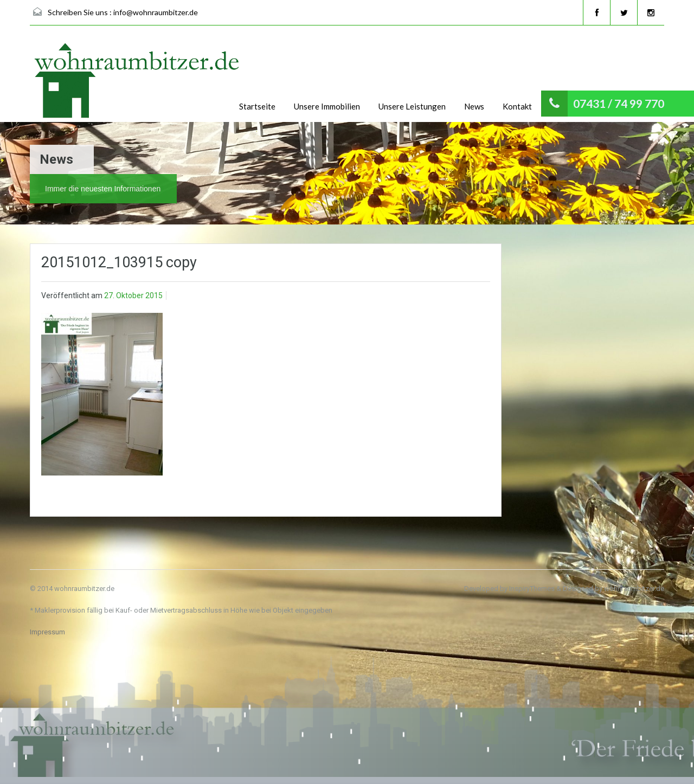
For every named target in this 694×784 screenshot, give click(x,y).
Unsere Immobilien (327, 106)
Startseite (257, 106)
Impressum (47, 632)
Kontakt (517, 106)
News (474, 106)
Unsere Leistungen (412, 106)
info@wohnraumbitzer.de (156, 12)
